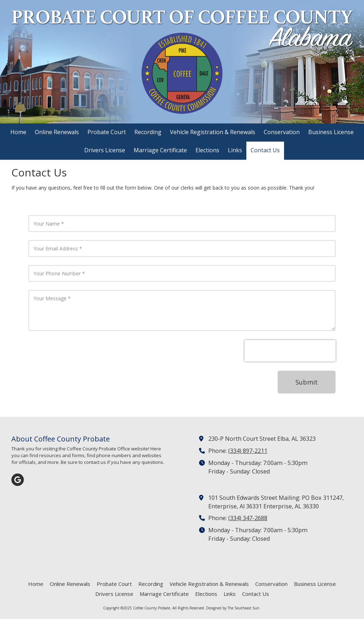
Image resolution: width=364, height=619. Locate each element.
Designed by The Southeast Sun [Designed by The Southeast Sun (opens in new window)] (233, 608)
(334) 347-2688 (248, 518)
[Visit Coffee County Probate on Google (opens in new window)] (18, 480)
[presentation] (290, 351)
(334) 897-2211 (248, 451)
